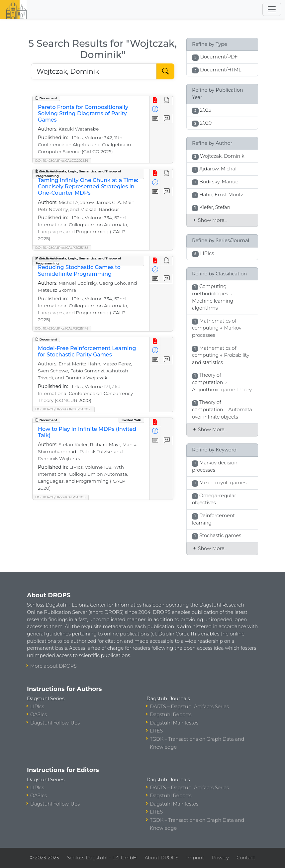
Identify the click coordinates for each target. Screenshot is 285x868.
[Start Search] (165, 71)
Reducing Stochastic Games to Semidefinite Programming (79, 270)
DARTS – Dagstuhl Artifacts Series (189, 707)
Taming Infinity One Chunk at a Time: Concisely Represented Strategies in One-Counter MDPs (88, 187)
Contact (246, 858)
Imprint (195, 858)
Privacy (220, 858)
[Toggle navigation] (272, 9)
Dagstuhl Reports (171, 715)
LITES (156, 731)
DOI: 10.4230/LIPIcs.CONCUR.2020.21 (63, 409)
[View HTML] (167, 100)
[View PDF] (155, 100)
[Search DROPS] (94, 71)
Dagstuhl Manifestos (174, 723)
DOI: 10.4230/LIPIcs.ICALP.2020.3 (60, 497)
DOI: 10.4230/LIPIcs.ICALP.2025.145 (62, 328)
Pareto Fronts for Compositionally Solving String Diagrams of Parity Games (83, 113)
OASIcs (39, 715)
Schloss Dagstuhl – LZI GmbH (102, 858)
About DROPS (161, 858)
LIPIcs (37, 707)
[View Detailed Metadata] (155, 109)
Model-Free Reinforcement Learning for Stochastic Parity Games (87, 351)
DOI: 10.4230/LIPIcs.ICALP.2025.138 (62, 248)
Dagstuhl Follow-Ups (55, 723)
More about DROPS (53, 666)
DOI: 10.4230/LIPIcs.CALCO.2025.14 (62, 161)
